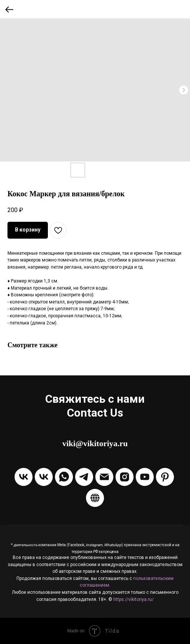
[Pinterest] (165, 477)
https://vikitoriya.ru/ (134, 599)
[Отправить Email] (104, 477)
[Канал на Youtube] (145, 477)
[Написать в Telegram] (84, 477)
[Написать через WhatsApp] (64, 477)
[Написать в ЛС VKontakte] (44, 477)
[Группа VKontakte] (24, 477)
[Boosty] (95, 498)
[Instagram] (125, 477)
